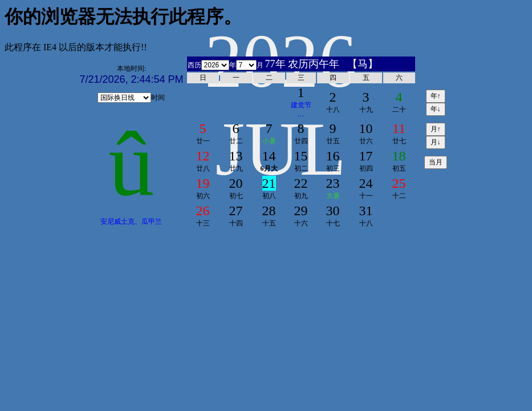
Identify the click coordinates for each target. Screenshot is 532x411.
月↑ (436, 129)
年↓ (436, 109)
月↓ (436, 142)
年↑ (436, 96)
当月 (436, 162)
